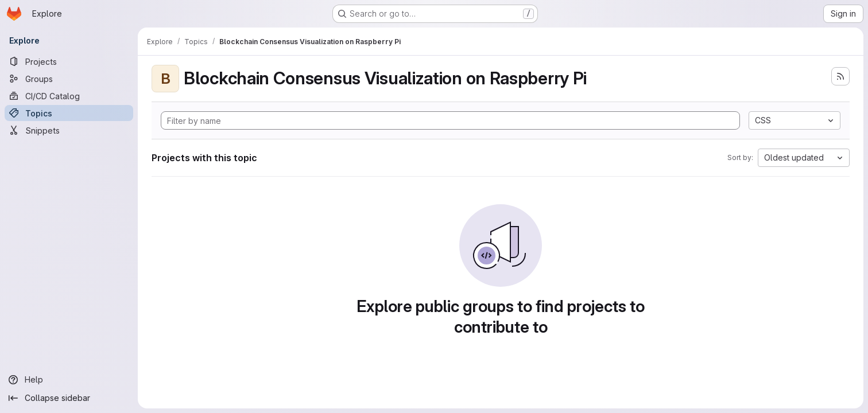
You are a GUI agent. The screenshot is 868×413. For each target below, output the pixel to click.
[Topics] (69, 113)
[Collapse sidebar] (69, 398)
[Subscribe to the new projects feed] (840, 76)
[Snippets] (69, 130)
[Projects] (69, 61)
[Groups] (69, 79)
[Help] (69, 380)
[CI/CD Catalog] (69, 96)
